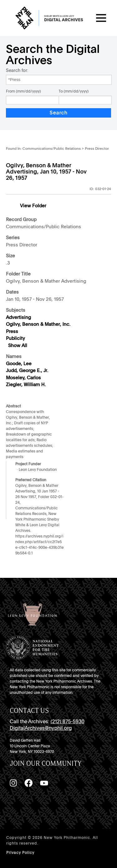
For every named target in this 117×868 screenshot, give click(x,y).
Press (12, 331)
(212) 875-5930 (68, 722)
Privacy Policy (20, 853)
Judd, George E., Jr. (27, 371)
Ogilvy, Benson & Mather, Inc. (38, 324)
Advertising (18, 317)
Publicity (15, 338)
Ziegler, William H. (26, 385)
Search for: (17, 70)
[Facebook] (28, 783)
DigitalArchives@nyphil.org (41, 728)
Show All (18, 346)
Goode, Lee (19, 364)
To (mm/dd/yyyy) (74, 91)
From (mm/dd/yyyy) (23, 91)
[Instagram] (13, 783)
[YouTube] (44, 783)
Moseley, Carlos (23, 378)
